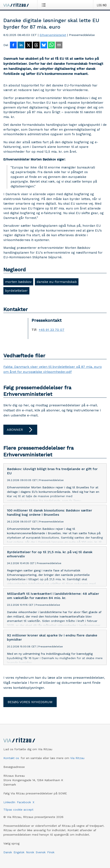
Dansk (8, 856)
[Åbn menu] (45, 5)
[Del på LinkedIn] (21, 45)
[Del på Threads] (36, 45)
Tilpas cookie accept (18, 813)
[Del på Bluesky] (44, 45)
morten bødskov (18, 282)
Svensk (41, 856)
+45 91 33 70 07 (52, 330)
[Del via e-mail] (59, 45)
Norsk (30, 856)
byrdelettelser (16, 291)
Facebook (24, 806)
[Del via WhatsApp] (51, 45)
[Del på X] (29, 45)
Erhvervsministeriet (53, 35)
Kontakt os (11, 761)
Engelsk (19, 856)
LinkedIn (9, 806)
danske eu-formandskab (57, 282)
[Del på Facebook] (13, 45)
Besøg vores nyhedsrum (30, 705)
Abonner (20, 430)
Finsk (51, 856)
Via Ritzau (77, 761)
